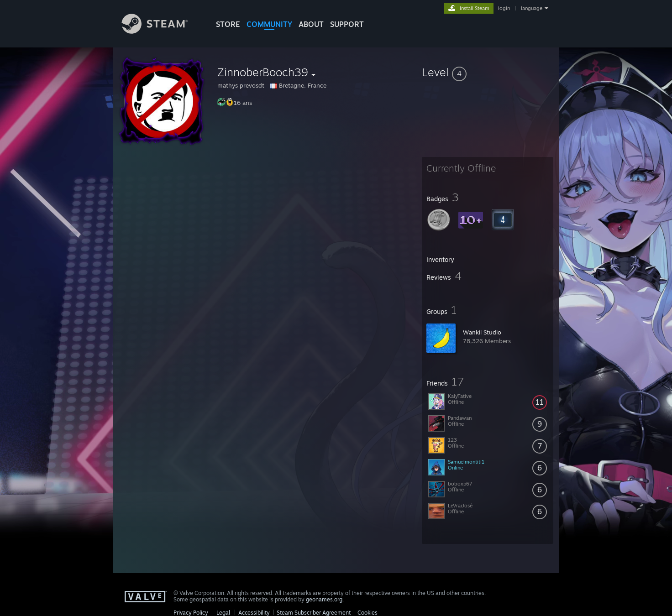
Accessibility (254, 613)
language (532, 8)
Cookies (367, 613)
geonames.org (324, 599)
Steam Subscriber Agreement (314, 613)
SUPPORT (347, 24)
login (504, 8)
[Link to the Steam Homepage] (162, 31)
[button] (488, 72)
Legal (223, 613)
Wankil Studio (482, 332)
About (311, 24)
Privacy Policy (191, 613)
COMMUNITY (269, 24)
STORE (228, 24)
